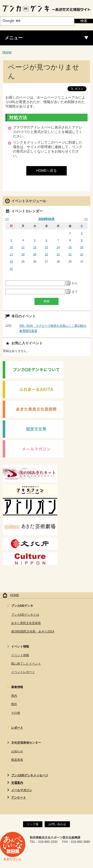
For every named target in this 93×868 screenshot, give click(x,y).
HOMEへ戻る (46, 171)
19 (35, 254)
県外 (14, 704)
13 (46, 247)
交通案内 (17, 783)
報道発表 (17, 760)
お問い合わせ (57, 824)
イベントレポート (23, 672)
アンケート (19, 798)
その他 (16, 713)
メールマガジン (22, 790)
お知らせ (17, 751)
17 (11, 254)
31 (11, 269)
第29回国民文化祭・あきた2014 (33, 631)
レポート (17, 728)
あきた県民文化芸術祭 (26, 623)
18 (23, 254)
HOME (15, 595)
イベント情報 (20, 655)
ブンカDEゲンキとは (25, 615)
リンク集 (33, 824)
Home (7, 52)
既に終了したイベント (26, 664)
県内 (14, 696)
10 (11, 247)
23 (82, 254)
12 (35, 247)
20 (46, 254)
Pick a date (68, 283)
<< (7, 219)
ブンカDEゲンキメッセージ (30, 775)
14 (58, 247)
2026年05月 (46, 219)
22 (70, 254)
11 (23, 247)
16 (82, 247)
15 (70, 247)
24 (11, 261)
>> (86, 219)
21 (58, 254)
